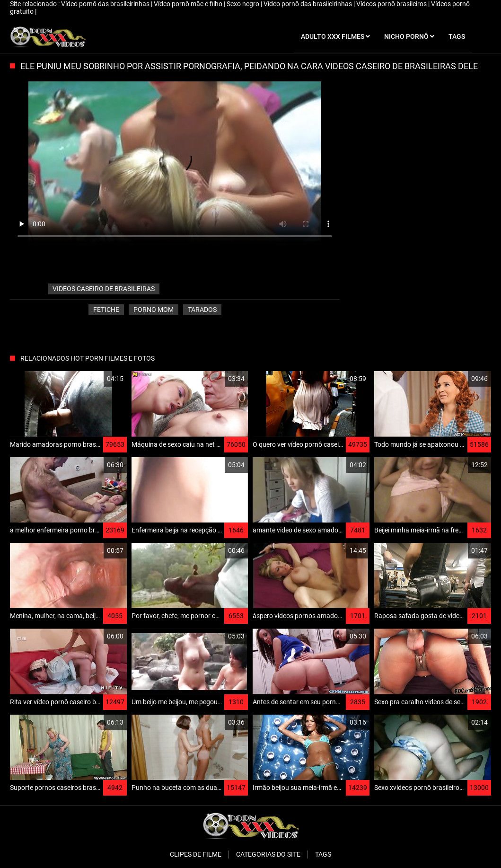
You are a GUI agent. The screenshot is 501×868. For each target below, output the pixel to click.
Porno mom (154, 310)
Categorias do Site (268, 854)
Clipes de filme (196, 854)
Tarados (202, 310)
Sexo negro (244, 4)
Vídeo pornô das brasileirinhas (106, 4)
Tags (323, 854)
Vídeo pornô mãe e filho (189, 4)
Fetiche (106, 310)
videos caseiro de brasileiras (104, 289)
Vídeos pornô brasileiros (392, 4)
